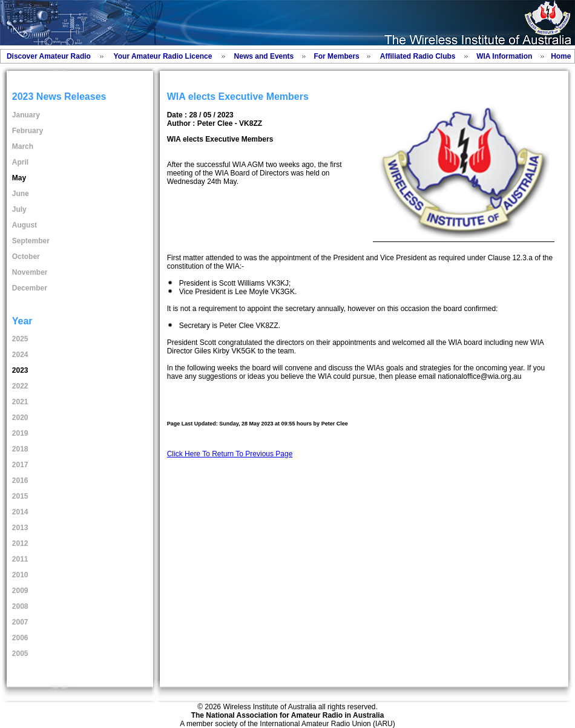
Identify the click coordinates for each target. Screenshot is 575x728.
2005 (20, 654)
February (28, 131)
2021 (20, 402)
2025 (20, 339)
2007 (20, 622)
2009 (20, 591)
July (19, 209)
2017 (20, 465)
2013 (20, 528)
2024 (20, 355)
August (25, 225)
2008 (20, 606)
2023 (20, 370)
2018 (20, 449)
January (26, 115)
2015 (20, 496)
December (30, 288)
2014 (20, 512)
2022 (20, 386)
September (31, 241)
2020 (20, 418)
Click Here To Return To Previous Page (230, 454)
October (26, 257)
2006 (20, 638)
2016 (20, 480)
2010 (20, 575)
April (20, 162)
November (30, 272)
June (21, 194)
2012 (20, 543)
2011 (20, 559)
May (19, 178)
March (23, 146)
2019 (20, 433)
